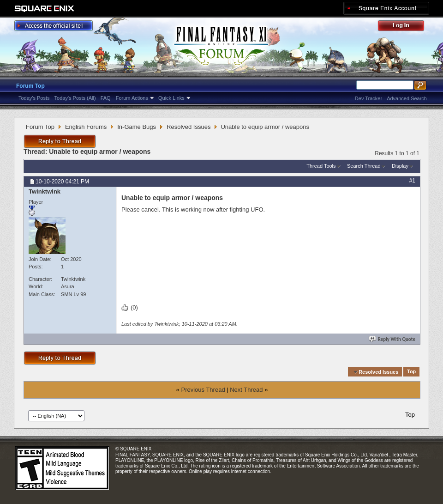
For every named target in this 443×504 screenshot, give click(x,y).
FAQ (106, 98)
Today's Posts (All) (75, 98)
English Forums (86, 127)
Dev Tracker (368, 98)
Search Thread (364, 166)
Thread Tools (321, 166)
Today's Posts (34, 98)
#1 (412, 181)
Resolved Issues (189, 127)
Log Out (406, 27)
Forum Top (30, 86)
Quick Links (171, 98)
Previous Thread (203, 390)
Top (411, 372)
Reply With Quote (393, 339)
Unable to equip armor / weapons (100, 152)
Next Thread (246, 390)
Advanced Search (407, 98)
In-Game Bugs (137, 127)
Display (400, 166)
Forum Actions (132, 98)
